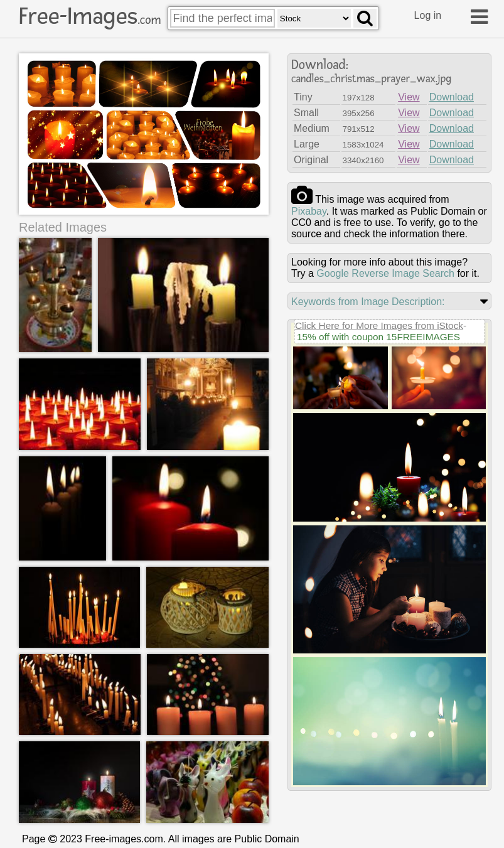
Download (452, 97)
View (409, 97)
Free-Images (90, 16)
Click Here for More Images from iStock (379, 325)
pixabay (309, 211)
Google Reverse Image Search (385, 273)
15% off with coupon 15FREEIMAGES (378, 337)
